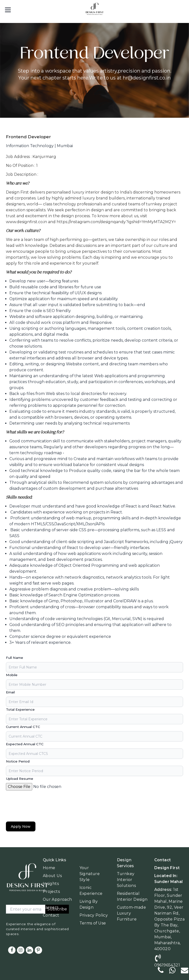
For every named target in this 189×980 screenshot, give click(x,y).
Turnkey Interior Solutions (126, 880)
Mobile (12, 675)
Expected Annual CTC (25, 744)
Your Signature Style (90, 874)
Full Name (15, 658)
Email (10, 692)
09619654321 (167, 965)
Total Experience (20, 709)
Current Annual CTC (23, 727)
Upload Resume (20, 779)
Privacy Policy (94, 915)
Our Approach (57, 899)
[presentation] (43, 806)
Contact (51, 915)
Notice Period (18, 761)
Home (49, 868)
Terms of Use (93, 923)
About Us (52, 876)
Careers (51, 907)
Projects (51, 892)
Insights (51, 884)
